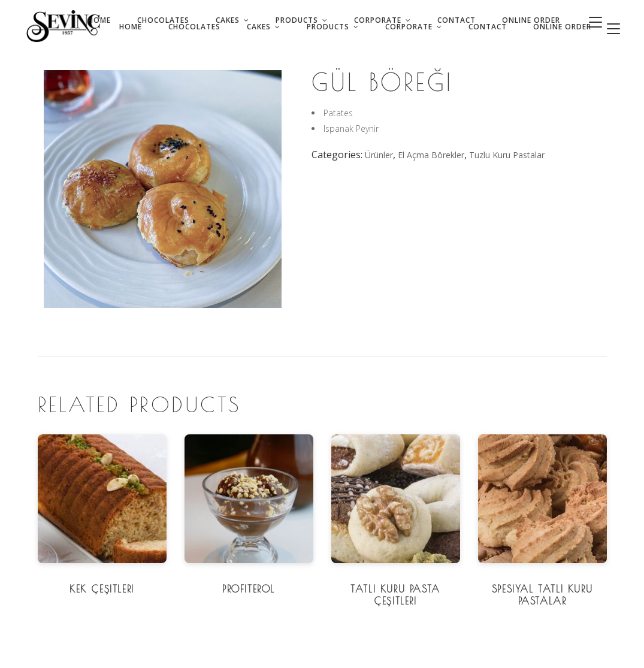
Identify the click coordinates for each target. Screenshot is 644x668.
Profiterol (249, 589)
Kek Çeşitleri (102, 589)
